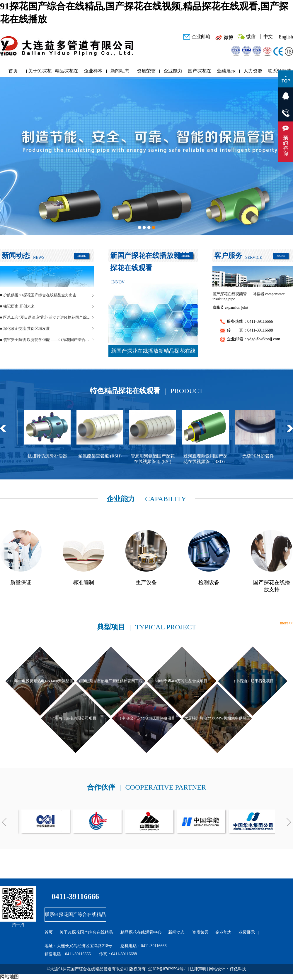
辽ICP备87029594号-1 (167, 969)
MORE (82, 256)
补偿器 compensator (269, 294)
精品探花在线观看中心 (67, 72)
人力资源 (253, 71)
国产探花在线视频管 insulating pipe (230, 296)
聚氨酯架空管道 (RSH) (107, 456)
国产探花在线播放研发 (200, 72)
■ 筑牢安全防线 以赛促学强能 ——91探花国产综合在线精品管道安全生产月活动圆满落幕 (47, 340)
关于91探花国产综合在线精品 (40, 72)
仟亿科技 (238, 969)
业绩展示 (226, 71)
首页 (13, 71)
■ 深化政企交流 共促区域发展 (25, 328)
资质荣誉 (146, 71)
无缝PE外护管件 (265, 456)
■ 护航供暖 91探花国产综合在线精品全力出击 (38, 295)
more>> (286, 623)
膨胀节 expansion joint (230, 307)
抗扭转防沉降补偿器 (55, 456)
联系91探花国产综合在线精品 (75, 914)
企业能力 (173, 71)
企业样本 (93, 71)
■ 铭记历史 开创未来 (17, 306)
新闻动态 (120, 71)
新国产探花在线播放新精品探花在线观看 (153, 352)
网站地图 (9, 977)
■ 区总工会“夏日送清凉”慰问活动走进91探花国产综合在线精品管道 (47, 317)
